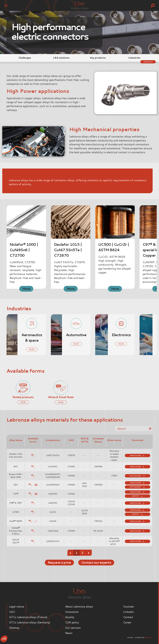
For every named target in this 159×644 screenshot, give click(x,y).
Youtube (128, 606)
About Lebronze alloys (79, 606)
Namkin (148, 637)
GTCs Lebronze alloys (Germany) (30, 622)
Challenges (25, 58)
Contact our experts (97, 562)
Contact (147, 62)
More (26, 289)
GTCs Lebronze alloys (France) (28, 617)
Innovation (72, 612)
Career (127, 622)
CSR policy (72, 622)
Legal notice (17, 606)
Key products (98, 58)
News (69, 633)
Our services (73, 628)
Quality (70, 617)
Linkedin (129, 612)
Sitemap (14, 628)
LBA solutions (61, 58)
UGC (12, 612)
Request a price (58, 562)
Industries (134, 58)
